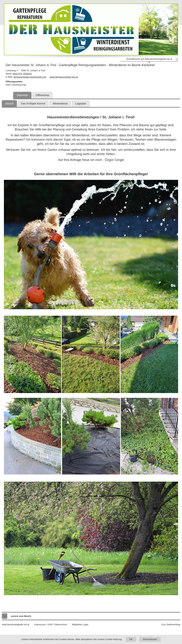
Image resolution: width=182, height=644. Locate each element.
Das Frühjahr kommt (33, 103)
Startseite (22, 95)
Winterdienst (60, 103)
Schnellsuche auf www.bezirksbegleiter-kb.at (149, 59)
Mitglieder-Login (80, 624)
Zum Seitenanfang (171, 624)
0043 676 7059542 (22, 74)
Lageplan (81, 103)
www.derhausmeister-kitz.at (64, 77)
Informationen (150, 639)
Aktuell (9, 103)
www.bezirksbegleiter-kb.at (16, 624)
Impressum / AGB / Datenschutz (51, 624)
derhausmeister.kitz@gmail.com (30, 77)
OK (131, 639)
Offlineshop (42, 95)
